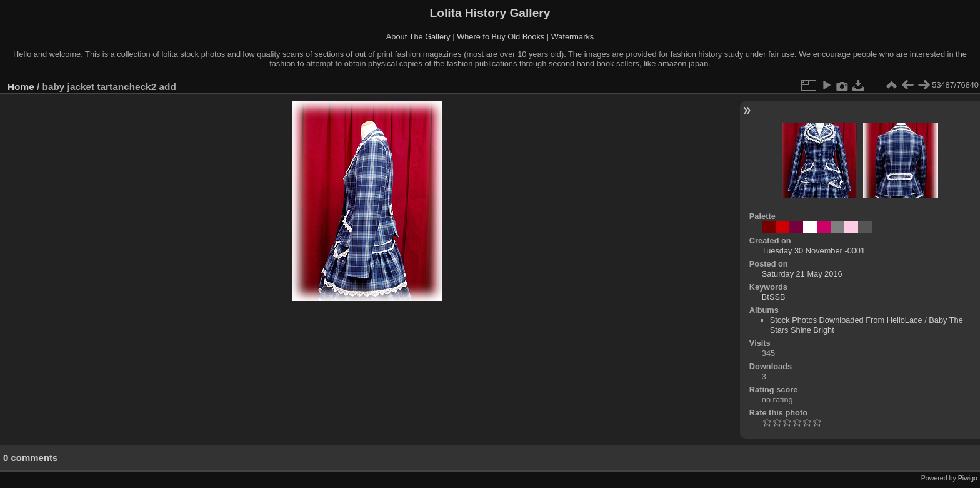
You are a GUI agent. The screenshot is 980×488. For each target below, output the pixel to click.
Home (21, 87)
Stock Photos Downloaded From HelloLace (846, 320)
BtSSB (774, 297)
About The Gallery (418, 37)
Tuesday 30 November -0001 (813, 251)
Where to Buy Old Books (501, 37)
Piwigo (968, 478)
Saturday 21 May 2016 (802, 274)
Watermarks (573, 37)
